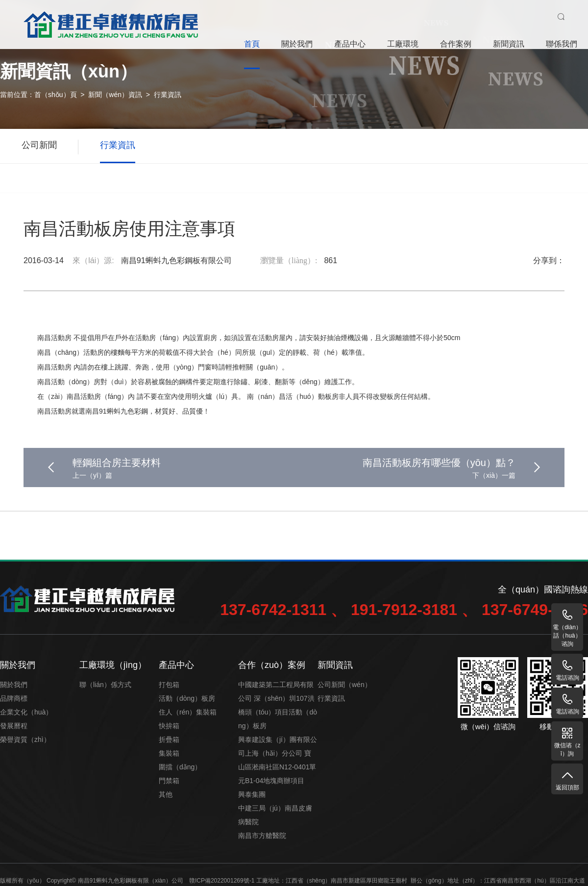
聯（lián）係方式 (105, 685)
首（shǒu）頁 (56, 95)
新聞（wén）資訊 (115, 95)
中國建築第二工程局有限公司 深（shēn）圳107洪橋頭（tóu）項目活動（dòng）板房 (278, 705)
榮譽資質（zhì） (25, 739)
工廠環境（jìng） (113, 665)
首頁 (252, 44)
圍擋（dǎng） (180, 767)
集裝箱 (169, 753)
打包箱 (169, 685)
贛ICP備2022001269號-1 (222, 881)
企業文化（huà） (26, 712)
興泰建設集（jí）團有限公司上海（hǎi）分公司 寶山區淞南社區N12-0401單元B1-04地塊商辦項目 (278, 760)
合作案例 (456, 44)
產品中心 (350, 44)
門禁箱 (169, 781)
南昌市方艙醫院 (262, 836)
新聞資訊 (509, 44)
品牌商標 (14, 698)
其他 (166, 794)
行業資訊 (168, 95)
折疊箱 (169, 739)
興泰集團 (252, 794)
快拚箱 (169, 726)
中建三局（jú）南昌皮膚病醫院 (275, 815)
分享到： (549, 260)
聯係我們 (562, 44)
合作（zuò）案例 (272, 665)
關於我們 (297, 44)
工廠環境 (403, 44)
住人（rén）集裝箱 (188, 712)
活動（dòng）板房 (187, 698)
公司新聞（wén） (344, 685)
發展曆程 (14, 726)
